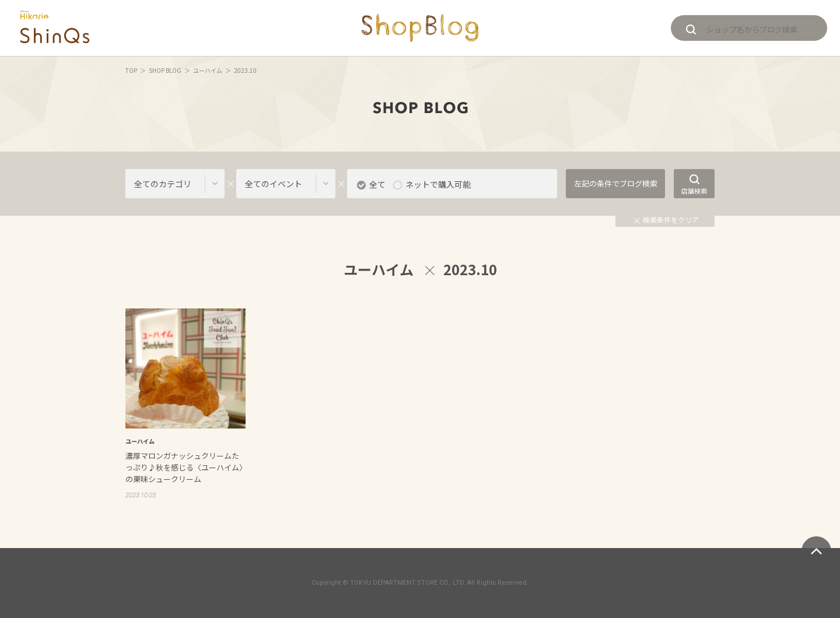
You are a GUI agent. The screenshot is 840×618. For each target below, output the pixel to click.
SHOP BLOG (165, 70)
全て (377, 184)
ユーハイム (208, 70)
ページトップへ (816, 551)
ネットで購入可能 (438, 184)
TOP (131, 70)
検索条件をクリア (666, 220)
